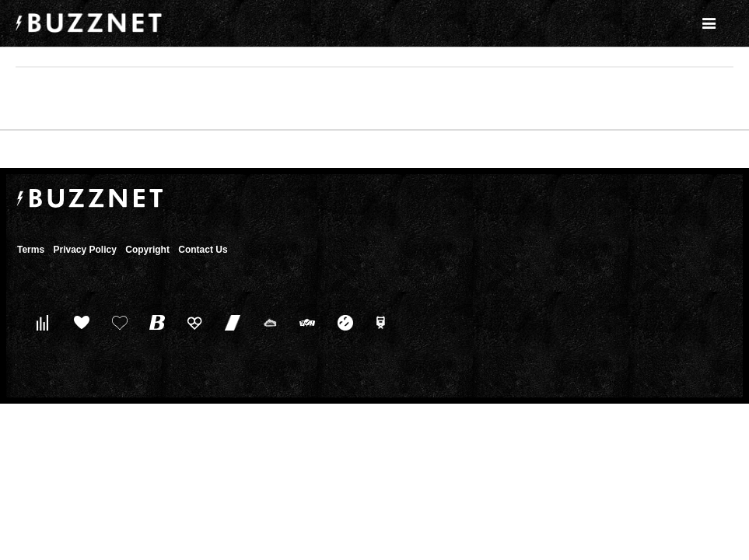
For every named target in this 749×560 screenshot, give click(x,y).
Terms (31, 250)
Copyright (147, 250)
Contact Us (203, 250)
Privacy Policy (84, 250)
